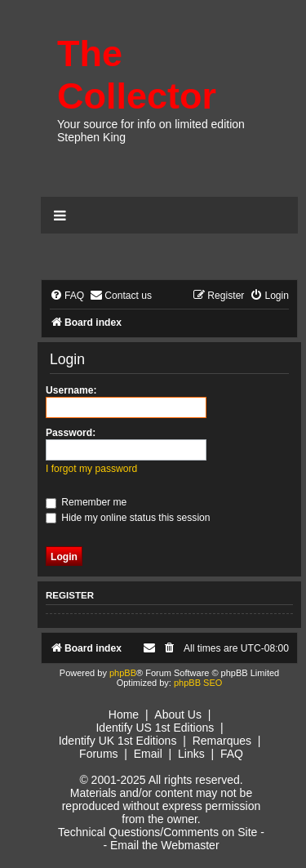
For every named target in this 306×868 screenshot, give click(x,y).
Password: (71, 433)
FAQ (232, 754)
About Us (178, 714)
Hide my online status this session (128, 518)
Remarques (222, 741)
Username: (71, 390)
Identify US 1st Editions (155, 728)
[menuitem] (67, 296)
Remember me (86, 502)
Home (124, 714)
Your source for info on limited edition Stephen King (151, 131)
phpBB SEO (198, 683)
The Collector (137, 75)
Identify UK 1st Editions (118, 741)
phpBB (123, 673)
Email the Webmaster (165, 845)
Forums (98, 754)
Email (148, 754)
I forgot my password (91, 469)
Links (191, 754)
